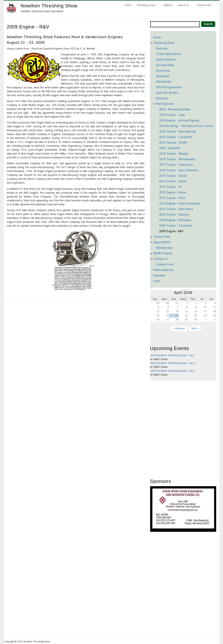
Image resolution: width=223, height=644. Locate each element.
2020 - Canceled (170, 148)
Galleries (168, 5)
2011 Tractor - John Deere (176, 209)
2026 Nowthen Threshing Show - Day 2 (173, 363)
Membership (165, 248)
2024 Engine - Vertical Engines (179, 120)
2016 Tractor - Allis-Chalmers (179, 170)
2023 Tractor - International (178, 132)
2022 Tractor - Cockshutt (176, 137)
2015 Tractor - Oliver (173, 176)
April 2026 (183, 293)
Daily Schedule (166, 60)
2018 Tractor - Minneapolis (177, 159)
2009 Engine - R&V (171, 231)
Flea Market (164, 82)
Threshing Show (147, 5)
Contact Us (160, 259)
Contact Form (165, 264)
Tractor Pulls (205, 5)
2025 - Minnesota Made (175, 109)
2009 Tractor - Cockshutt (176, 226)
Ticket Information (168, 54)
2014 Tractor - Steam (173, 181)
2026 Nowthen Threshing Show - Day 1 (173, 355)
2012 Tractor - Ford (172, 198)
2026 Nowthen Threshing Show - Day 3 (173, 371)
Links (157, 281)
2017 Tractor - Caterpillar (176, 165)
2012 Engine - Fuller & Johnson (179, 203)
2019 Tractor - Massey (174, 154)
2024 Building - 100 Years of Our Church (186, 126)
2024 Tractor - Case (172, 115)
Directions (163, 71)
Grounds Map (165, 65)
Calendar (159, 275)
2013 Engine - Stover (173, 192)
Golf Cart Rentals (167, 93)
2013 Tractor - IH (170, 187)
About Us (185, 5)
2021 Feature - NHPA (173, 143)
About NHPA (161, 242)
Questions (163, 76)
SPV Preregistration (169, 87)
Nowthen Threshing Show (49, 6)
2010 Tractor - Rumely (174, 215)
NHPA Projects (163, 253)
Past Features (165, 104)
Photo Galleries (163, 270)
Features (162, 48)
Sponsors (162, 98)
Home (128, 5)
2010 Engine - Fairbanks (175, 220)
